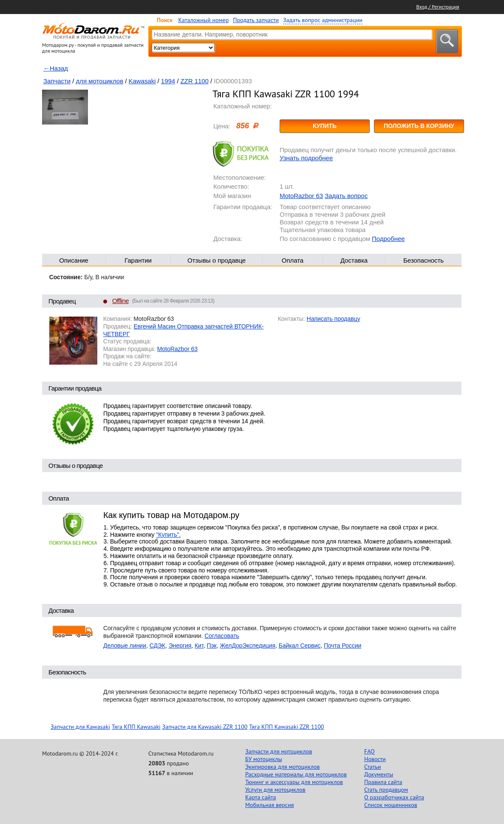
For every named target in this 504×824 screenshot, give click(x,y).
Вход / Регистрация (438, 7)
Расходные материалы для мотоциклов (296, 774)
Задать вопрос (346, 196)
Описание (74, 260)
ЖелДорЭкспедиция (248, 646)
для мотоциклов (100, 81)
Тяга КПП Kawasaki (136, 727)
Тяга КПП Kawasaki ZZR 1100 (286, 727)
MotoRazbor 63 (301, 196)
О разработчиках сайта (394, 797)
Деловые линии (125, 646)
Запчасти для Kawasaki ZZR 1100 (205, 727)
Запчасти (57, 81)
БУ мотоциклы (264, 759)
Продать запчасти (256, 20)
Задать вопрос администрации (323, 20)
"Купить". (168, 535)
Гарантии (138, 260)
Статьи (372, 767)
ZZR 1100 (194, 81)
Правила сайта (383, 782)
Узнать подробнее (306, 158)
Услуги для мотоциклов (275, 790)
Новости (375, 759)
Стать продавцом (386, 790)
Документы (379, 774)
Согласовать (222, 636)
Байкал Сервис (300, 646)
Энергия (180, 646)
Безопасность (423, 260)
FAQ (370, 751)
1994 (168, 81)
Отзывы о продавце (217, 260)
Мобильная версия (269, 805)
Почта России (343, 646)
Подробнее (388, 239)
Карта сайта (261, 797)
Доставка (354, 260)
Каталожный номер (204, 20)
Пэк (211, 646)
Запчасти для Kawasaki (80, 727)
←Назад (56, 68)
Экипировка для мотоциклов (283, 767)
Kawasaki (142, 81)
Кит (199, 646)
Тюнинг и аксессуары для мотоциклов (294, 782)
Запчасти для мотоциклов (279, 751)
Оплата (293, 260)
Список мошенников (391, 805)
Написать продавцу (334, 319)
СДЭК (157, 646)
